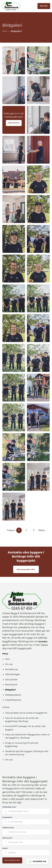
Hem (8, 659)
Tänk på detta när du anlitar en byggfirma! (26, 713)
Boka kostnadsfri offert (26, 569)
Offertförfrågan (13, 674)
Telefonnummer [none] (8, 828)
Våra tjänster (11, 680)
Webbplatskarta (13, 695)
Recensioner (11, 685)
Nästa (41, 530)
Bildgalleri (10, 690)
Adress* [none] (5, 848)
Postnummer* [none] (7, 838)
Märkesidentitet (14, 123)
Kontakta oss (12, 669)
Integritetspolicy (13, 700)
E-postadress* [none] (7, 817)
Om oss (9, 664)
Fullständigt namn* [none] (9, 807)
